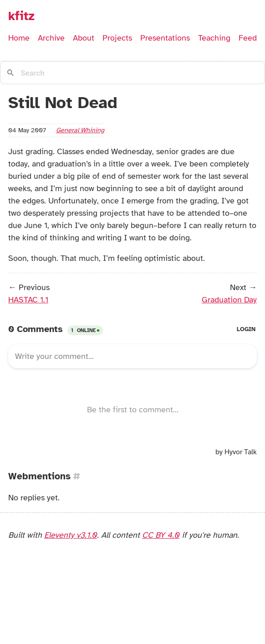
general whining (80, 130)
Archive (51, 38)
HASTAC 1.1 (28, 300)
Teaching (214, 38)
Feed (248, 38)
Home (19, 38)
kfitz (21, 16)
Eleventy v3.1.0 (71, 535)
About (84, 38)
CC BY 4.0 (161, 535)
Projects (117, 38)
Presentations (165, 38)
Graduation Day (229, 300)
